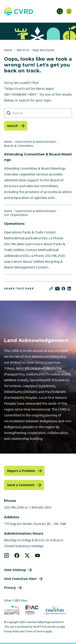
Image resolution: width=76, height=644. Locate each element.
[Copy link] (51, 289)
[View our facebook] (17, 555)
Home (8, 50)
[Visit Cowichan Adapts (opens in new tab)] (12, 610)
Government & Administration (36, 142)
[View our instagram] (7, 555)
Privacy (10, 588)
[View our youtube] (38, 555)
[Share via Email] (57, 289)
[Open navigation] (69, 11)
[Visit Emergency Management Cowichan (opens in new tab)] (32, 610)
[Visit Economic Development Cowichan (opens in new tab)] (55, 610)
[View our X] (27, 555)
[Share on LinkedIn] (69, 289)
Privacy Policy (12, 631)
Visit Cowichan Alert (20, 579)
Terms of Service (35, 631)
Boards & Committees (19, 146)
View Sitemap (15, 570)
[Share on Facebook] (63, 289)
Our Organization (16, 215)
